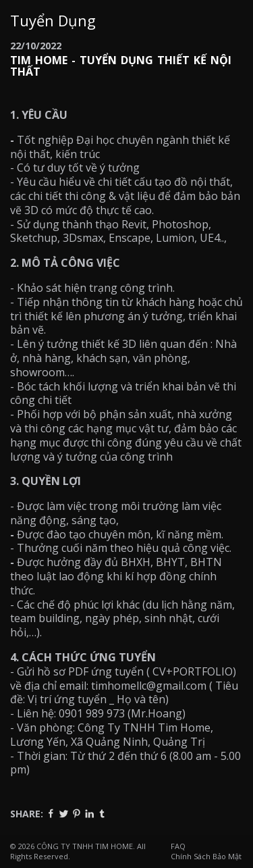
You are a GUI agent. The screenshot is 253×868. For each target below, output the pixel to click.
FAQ (178, 846)
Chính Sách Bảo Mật (206, 856)
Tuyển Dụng (53, 20)
